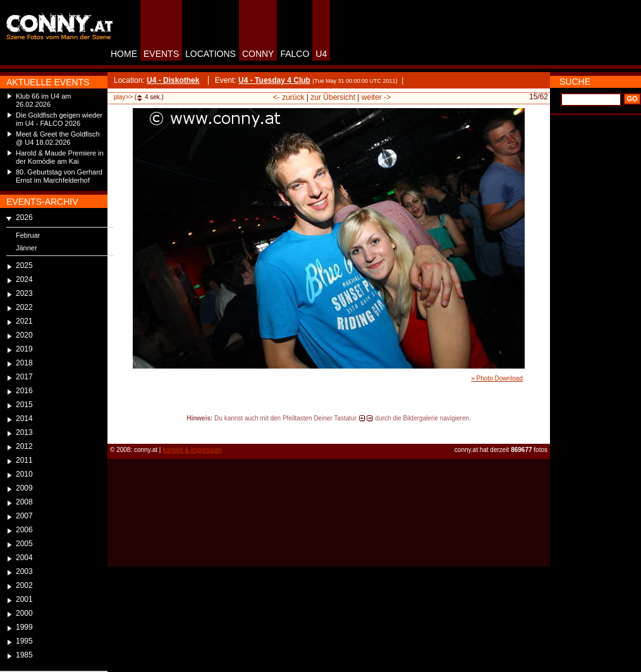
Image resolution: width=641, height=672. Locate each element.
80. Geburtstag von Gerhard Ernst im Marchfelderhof (59, 176)
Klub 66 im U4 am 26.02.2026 (43, 100)
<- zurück (289, 97)
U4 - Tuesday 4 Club (274, 80)
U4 (321, 54)
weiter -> (376, 97)
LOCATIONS (211, 54)
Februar (28, 235)
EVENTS (161, 54)
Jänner (27, 248)
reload (118, 430)
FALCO (295, 54)
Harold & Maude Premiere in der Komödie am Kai (60, 157)
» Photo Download (497, 378)
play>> (123, 97)
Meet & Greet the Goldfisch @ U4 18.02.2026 (58, 138)
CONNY (258, 54)
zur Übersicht (333, 97)
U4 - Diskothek (173, 80)
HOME (124, 54)
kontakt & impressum (192, 450)
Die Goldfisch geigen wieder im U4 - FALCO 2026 (59, 119)
